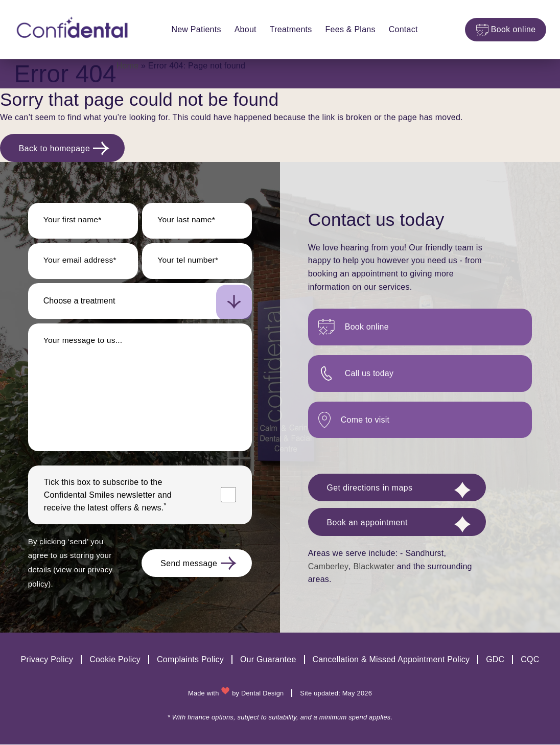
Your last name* (187, 221)
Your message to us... (84, 342)
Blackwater (374, 569)
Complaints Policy (190, 660)
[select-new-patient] (140, 302)
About (242, 29)
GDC (496, 660)
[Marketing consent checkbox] (228, 496)
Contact (400, 29)
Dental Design (263, 694)
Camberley (328, 569)
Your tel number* (189, 261)
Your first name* (73, 221)
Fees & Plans (347, 29)
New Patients (193, 29)
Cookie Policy (114, 660)
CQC (531, 660)
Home (128, 66)
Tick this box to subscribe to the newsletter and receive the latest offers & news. (108, 496)
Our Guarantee (268, 660)
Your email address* (81, 261)
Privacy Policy (46, 660)
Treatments (288, 29)
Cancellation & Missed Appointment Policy (392, 660)
